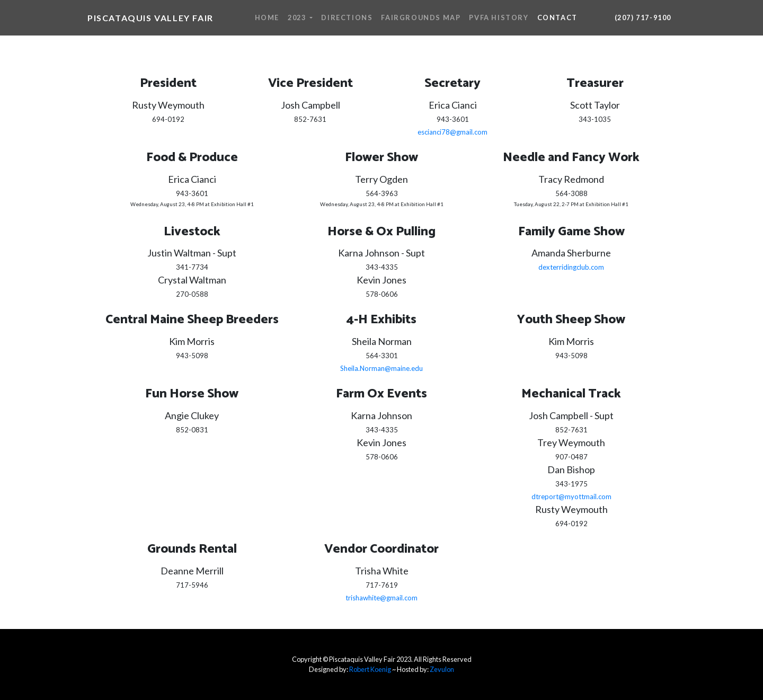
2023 (298, 17)
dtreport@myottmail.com (571, 497)
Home (267, 17)
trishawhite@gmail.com (381, 598)
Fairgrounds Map (421, 17)
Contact (557, 17)
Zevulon (442, 669)
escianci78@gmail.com (453, 132)
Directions (347, 17)
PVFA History (499, 17)
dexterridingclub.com (571, 267)
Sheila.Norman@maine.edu (381, 368)
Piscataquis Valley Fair (150, 18)
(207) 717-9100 (643, 17)
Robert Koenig (370, 669)
